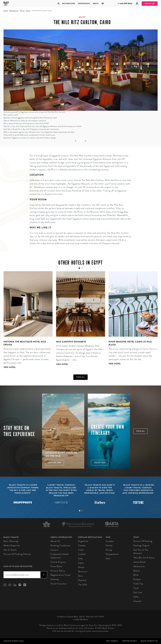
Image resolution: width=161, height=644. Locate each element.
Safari (136, 597)
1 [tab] (80, 511)
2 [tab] (82, 511)
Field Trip (138, 584)
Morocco (83, 572)
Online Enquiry (58, 562)
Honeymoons (112, 554)
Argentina (83, 541)
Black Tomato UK (149, 641)
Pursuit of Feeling (143, 541)
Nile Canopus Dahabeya (71, 342)
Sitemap (55, 579)
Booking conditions (60, 545)
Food (136, 588)
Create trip (100, 463)
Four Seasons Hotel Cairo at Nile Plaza (130, 343)
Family (109, 545)
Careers (55, 550)
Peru (80, 576)
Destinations (69, 4)
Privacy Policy (58, 571)
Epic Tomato (112, 641)
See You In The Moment (141, 552)
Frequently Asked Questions (59, 556)
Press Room (56, 566)
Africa (22, 11)
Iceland (82, 554)
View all (80, 377)
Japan (81, 563)
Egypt (28, 11)
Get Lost (138, 592)
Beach (137, 571)
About (96, 4)
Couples (110, 541)
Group (109, 550)
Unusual (137, 601)
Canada (82, 545)
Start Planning (11, 541)
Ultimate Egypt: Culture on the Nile (61, 454)
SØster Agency (129, 641)
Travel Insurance (59, 584)
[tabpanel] (26, 322)
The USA (83, 585)
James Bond (139, 562)
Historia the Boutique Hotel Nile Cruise (25, 343)
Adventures (139, 566)
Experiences (84, 4)
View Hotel (10, 367)
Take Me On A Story (144, 558)
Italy (80, 558)
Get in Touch (10, 550)
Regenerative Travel (60, 575)
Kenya (81, 567)
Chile (81, 550)
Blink (136, 575)
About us (55, 541)
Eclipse (137, 579)
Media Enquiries (12, 545)
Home (6, 11)
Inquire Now (150, 4)
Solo (108, 558)
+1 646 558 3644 (125, 3)
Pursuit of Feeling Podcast (17, 554)
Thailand (82, 580)
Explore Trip (55, 463)
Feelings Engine (141, 545)
